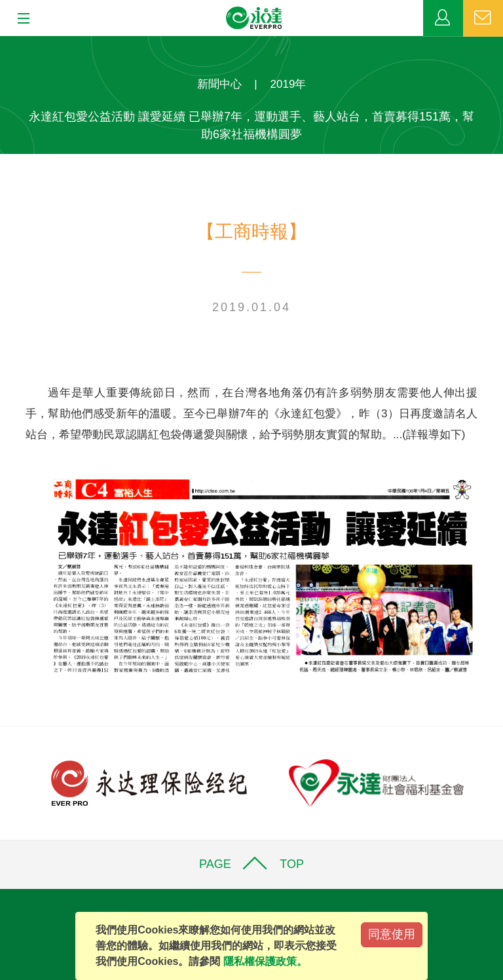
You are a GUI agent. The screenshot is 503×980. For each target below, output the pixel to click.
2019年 (289, 84)
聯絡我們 (483, 18)
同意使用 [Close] (392, 934)
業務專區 (443, 18)
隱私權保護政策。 (265, 961)
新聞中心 (219, 84)
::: (4, 43)
